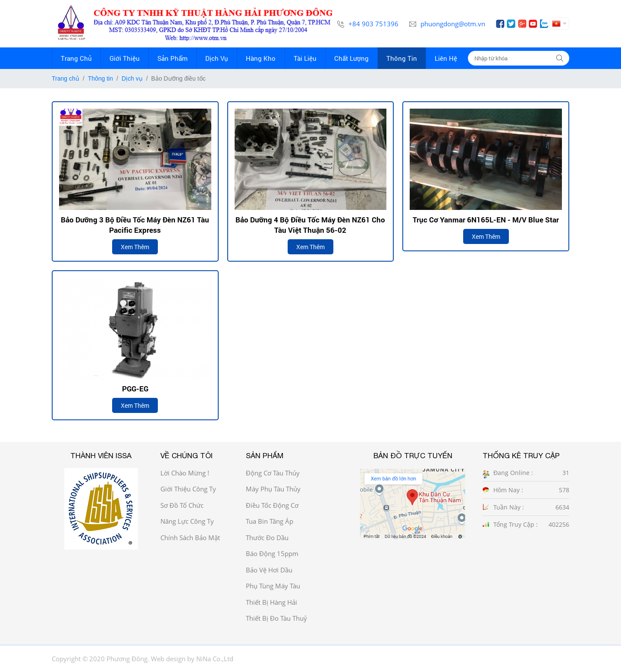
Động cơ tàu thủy (273, 473)
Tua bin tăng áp (270, 521)
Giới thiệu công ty (188, 489)
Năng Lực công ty (187, 521)
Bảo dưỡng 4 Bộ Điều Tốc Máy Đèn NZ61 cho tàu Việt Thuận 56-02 (310, 225)
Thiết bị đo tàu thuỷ (276, 618)
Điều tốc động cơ (272, 505)
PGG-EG (135, 389)
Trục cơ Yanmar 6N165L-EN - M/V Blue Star (486, 220)
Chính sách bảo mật (190, 538)
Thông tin (100, 78)
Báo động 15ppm (272, 553)
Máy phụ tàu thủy (273, 489)
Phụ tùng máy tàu (273, 586)
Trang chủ (66, 78)
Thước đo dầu (267, 538)
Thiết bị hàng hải (271, 602)
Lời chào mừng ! (185, 473)
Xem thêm (135, 247)
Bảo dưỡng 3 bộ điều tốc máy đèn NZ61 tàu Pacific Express (135, 225)
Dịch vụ (132, 78)
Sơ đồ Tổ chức (182, 505)
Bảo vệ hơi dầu (269, 570)
